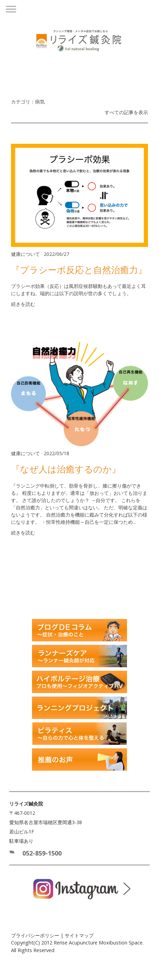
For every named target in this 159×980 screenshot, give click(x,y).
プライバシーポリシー (35, 935)
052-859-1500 (42, 853)
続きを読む (23, 304)
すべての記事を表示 (126, 112)
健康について (25, 254)
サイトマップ (79, 935)
